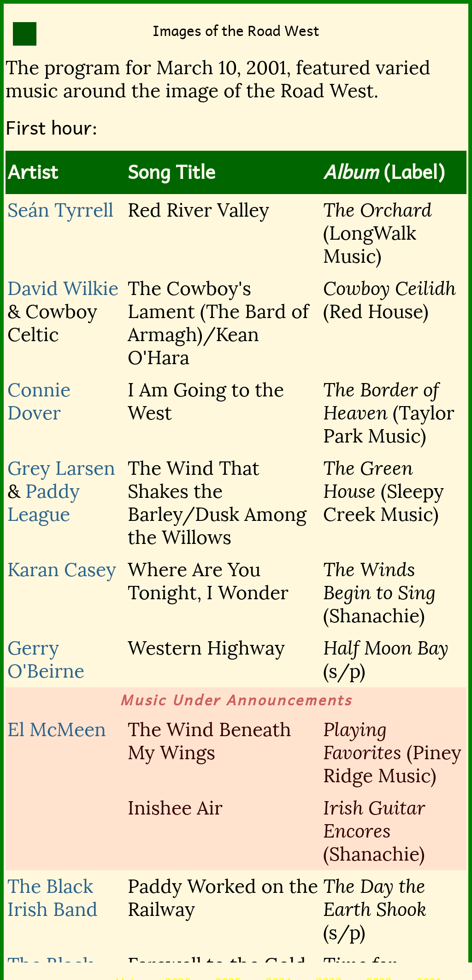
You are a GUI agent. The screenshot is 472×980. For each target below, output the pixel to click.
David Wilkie (63, 289)
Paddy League (44, 503)
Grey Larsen (61, 468)
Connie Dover (39, 401)
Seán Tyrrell (60, 210)
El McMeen (57, 730)
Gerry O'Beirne (46, 660)
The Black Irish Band (53, 898)
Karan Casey (62, 570)
